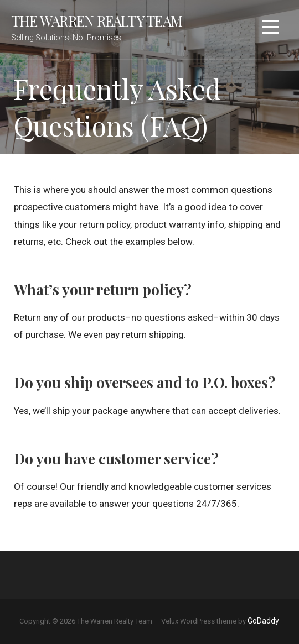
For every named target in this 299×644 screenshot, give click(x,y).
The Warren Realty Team (97, 20)
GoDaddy (263, 621)
